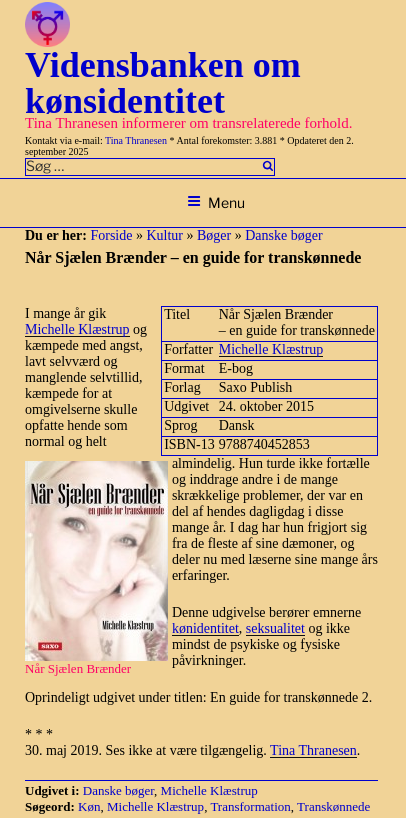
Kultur (164, 235)
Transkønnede (333, 806)
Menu (216, 202)
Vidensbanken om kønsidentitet (163, 83)
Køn (89, 806)
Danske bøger (283, 235)
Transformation (250, 806)
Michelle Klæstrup (271, 349)
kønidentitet (205, 628)
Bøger (214, 235)
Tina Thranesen (136, 140)
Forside (111, 235)
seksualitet (275, 628)
